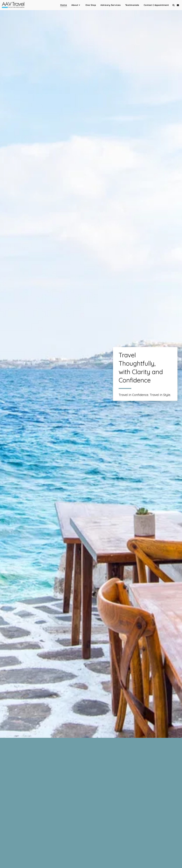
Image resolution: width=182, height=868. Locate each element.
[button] (76, 5)
